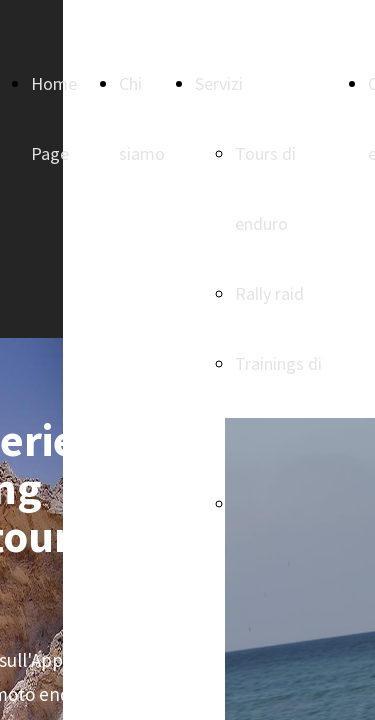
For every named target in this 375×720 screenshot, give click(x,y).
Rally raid (269, 293)
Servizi (219, 83)
